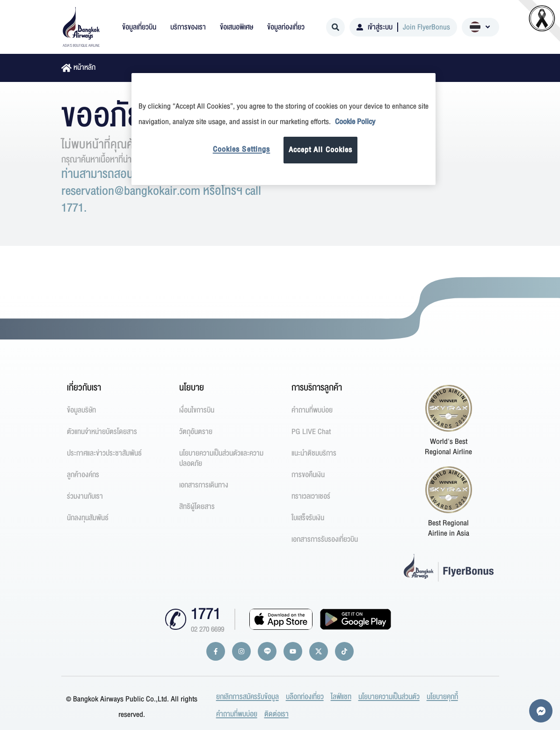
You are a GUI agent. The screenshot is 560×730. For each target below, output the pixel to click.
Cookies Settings (242, 149)
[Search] (335, 27)
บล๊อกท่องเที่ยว (305, 697)
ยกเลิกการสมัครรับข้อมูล (247, 697)
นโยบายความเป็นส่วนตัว (389, 697)
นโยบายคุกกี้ (442, 697)
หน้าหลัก (84, 67)
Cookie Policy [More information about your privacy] (355, 122)
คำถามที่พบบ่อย (237, 714)
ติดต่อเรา (276, 714)
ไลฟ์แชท (341, 697)
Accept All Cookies (321, 150)
